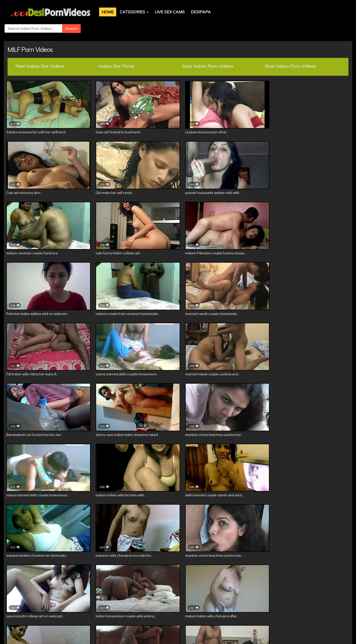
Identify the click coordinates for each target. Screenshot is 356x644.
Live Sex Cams (163, 12)
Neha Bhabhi (246, 596)
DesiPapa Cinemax (55, 596)
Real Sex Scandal (175, 596)
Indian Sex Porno (116, 49)
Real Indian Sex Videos (40, 49)
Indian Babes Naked (136, 596)
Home (101, 12)
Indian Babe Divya (212, 596)
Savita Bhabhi (306, 596)
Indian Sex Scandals (95, 596)
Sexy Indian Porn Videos (208, 49)
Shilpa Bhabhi (275, 596)
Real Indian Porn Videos (290, 49)
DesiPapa (194, 12)
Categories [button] (128, 12)
